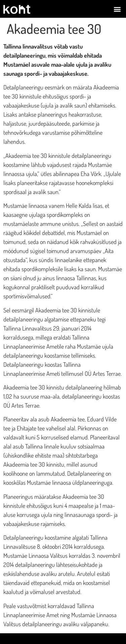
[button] (117, 9)
